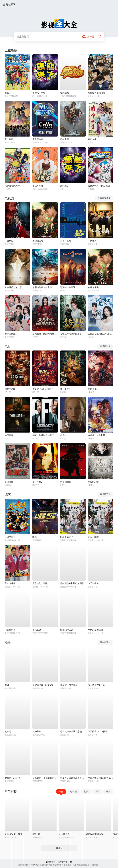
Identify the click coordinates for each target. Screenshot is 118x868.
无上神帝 (9, 139)
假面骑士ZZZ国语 (69, 685)
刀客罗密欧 (10, 389)
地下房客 (9, 435)
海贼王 (8, 93)
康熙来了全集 (39, 93)
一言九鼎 (92, 241)
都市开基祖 (66, 241)
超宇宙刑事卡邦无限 (42, 287)
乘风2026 (37, 630)
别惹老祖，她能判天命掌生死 (45, 334)
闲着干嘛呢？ (67, 537)
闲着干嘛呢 (93, 537)
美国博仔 (9, 482)
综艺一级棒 (93, 583)
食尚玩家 (65, 93)
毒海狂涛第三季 (68, 287)
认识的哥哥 (10, 537)
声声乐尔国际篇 (95, 630)
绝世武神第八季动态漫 (71, 731)
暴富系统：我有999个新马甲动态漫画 (101, 778)
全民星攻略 (38, 139)
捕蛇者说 (92, 389)
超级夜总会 (10, 630)
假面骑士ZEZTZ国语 (98, 731)
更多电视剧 (104, 198)
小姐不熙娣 (38, 186)
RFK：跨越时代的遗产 (43, 435)
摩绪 (7, 685)
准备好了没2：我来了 (43, 389)
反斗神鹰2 (37, 482)
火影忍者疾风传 (12, 186)
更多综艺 (105, 494)
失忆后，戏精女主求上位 (100, 334)
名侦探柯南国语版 (96, 93)
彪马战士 (65, 435)
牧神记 (8, 731)
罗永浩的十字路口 (41, 583)
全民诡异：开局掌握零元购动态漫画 (45, 778)
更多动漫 (105, 642)
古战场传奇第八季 (13, 287)
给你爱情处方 (11, 334)
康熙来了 (65, 186)
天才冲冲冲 (10, 583)
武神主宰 (65, 139)
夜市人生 (92, 139)
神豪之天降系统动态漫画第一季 (73, 778)
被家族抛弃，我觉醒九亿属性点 (45, 685)
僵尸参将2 (65, 389)
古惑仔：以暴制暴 (96, 435)
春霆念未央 (38, 241)
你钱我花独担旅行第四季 (72, 583)
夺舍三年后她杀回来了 (71, 334)
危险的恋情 (93, 482)
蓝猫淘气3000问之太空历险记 (101, 186)
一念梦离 (9, 241)
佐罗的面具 (66, 482)
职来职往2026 (67, 630)
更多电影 (105, 346)
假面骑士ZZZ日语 (96, 685)
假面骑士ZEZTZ (12, 778)
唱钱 (35, 537)
